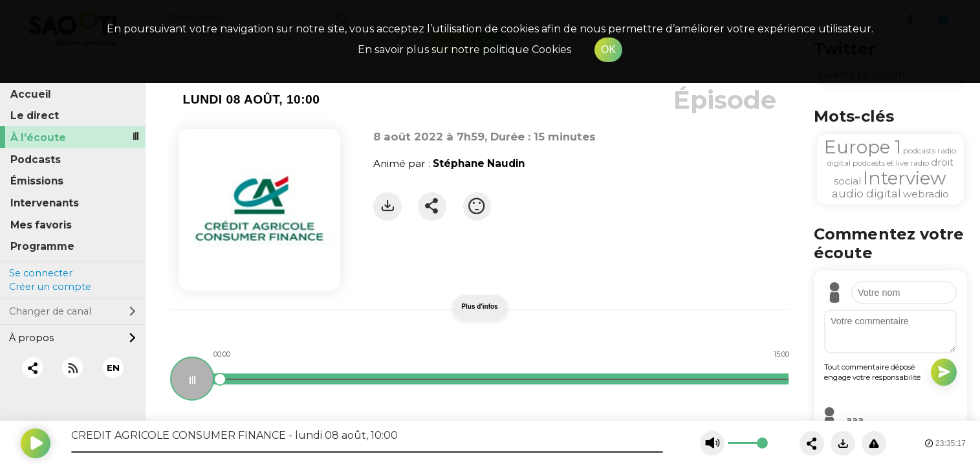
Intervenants (45, 203)
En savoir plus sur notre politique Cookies (464, 50)
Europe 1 (863, 147)
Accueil (31, 94)
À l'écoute (38, 138)
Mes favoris (41, 225)
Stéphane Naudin (479, 163)
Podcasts (36, 160)
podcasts (919, 150)
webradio (926, 194)
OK (608, 50)
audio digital (866, 194)
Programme (42, 246)
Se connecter (41, 273)
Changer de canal (72, 311)
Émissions (37, 181)
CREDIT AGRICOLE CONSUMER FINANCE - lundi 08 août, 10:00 (234, 435)
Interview (905, 178)
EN (113, 368)
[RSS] (73, 368)
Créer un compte (50, 287)
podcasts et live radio (891, 163)
